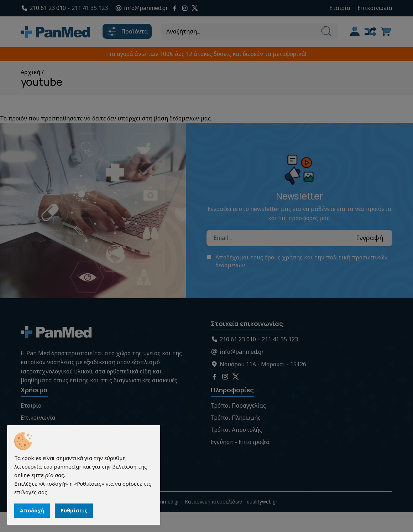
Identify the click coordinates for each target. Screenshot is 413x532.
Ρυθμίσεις (74, 510)
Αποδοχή (32, 510)
